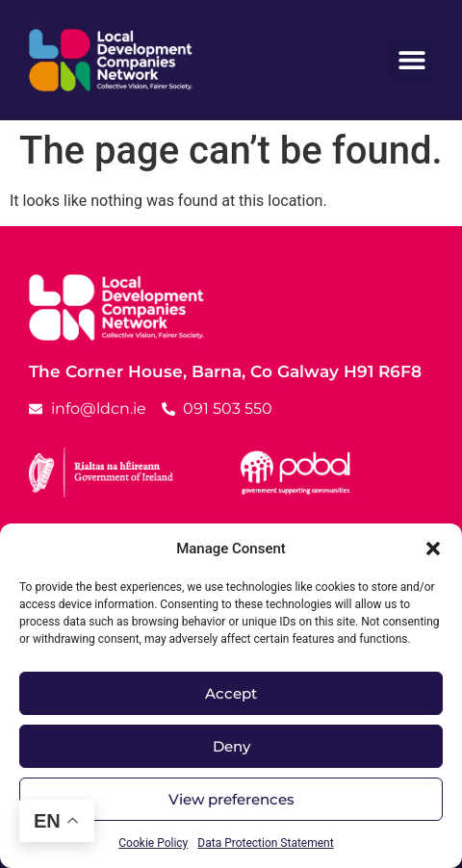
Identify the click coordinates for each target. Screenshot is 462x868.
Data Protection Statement (265, 843)
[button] (433, 549)
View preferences (231, 799)
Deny (231, 746)
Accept (231, 693)
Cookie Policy (153, 843)
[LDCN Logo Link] (111, 60)
